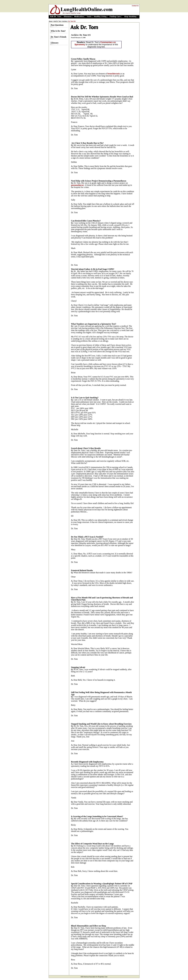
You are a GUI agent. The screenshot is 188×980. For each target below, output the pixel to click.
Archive (65, 21)
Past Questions (57, 25)
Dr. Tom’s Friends (59, 37)
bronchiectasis (114, 74)
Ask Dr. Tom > (58, 21)
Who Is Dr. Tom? (58, 31)
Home (51, 21)
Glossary (55, 43)
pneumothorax (77, 185)
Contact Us (135, 6)
